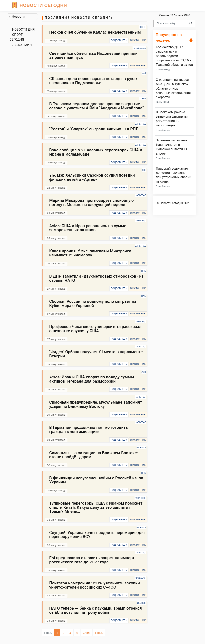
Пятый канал (139, 48)
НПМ (144, 271)
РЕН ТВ (143, 27)
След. (87, 633)
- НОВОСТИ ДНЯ (22, 29)
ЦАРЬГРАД (141, 124)
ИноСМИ (142, 603)
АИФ (144, 73)
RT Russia (141, 447)
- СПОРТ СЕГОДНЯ (17, 37)
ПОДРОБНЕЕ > (119, 40)
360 (144, 170)
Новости (17, 16)
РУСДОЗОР (140, 498)
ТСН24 (143, 99)
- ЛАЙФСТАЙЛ (21, 45)
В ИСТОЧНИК (138, 40)
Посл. (99, 633)
